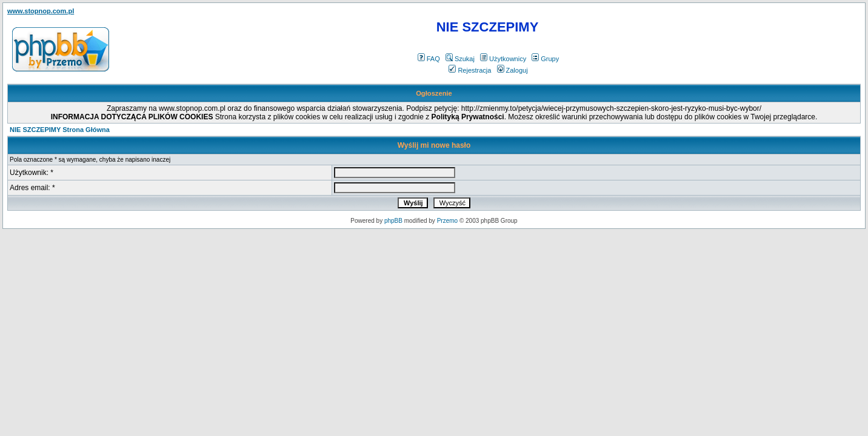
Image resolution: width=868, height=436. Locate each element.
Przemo (447, 221)
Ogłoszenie (434, 93)
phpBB (393, 221)
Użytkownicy (503, 59)
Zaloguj (512, 70)
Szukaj (460, 59)
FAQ (429, 59)
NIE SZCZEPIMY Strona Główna (60, 130)
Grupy (545, 59)
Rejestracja (470, 70)
